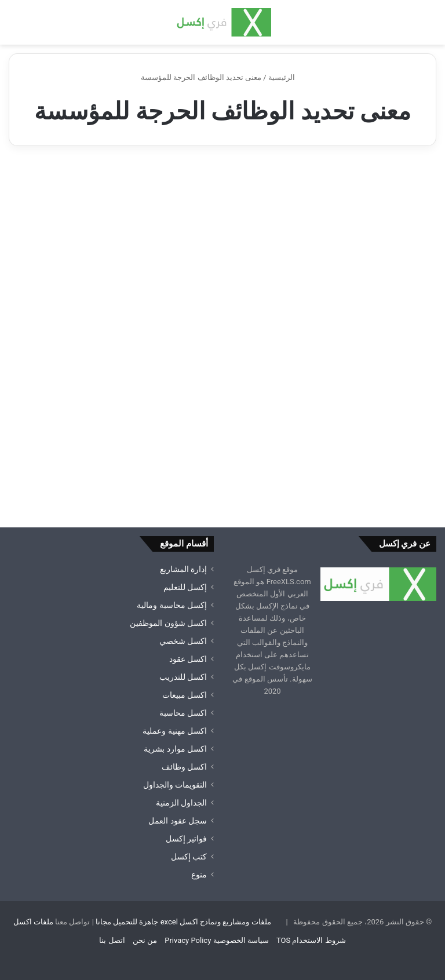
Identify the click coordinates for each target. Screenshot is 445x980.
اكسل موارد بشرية (175, 749)
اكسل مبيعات (185, 695)
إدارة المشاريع (183, 569)
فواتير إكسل (186, 839)
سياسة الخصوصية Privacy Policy (216, 940)
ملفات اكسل (33, 922)
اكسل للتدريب (183, 677)
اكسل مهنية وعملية (175, 731)
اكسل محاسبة (183, 713)
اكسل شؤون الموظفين (168, 623)
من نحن (145, 940)
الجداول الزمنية (181, 803)
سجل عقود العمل (178, 821)
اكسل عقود (188, 659)
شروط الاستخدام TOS (311, 940)
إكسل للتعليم (185, 587)
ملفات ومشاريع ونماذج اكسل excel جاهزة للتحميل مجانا (183, 922)
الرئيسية (286, 77)
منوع (199, 875)
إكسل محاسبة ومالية (172, 605)
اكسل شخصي (183, 641)
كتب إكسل (189, 857)
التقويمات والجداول (175, 785)
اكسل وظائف (184, 767)
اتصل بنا (112, 940)
